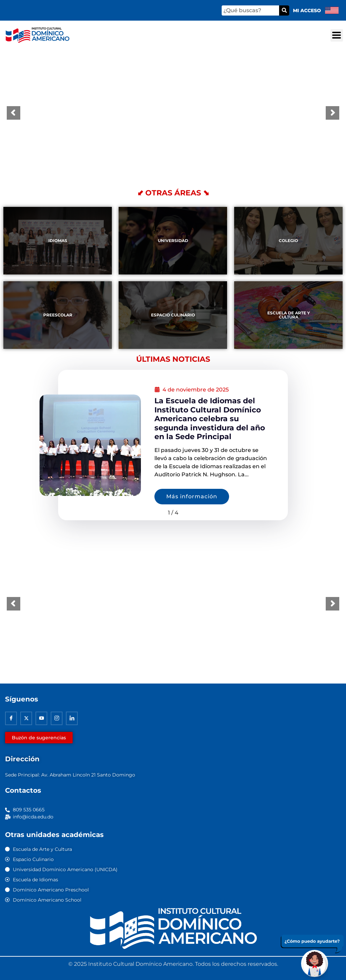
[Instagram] (57, 718)
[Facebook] (11, 718)
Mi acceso (307, 10)
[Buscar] (284, 10)
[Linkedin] (72, 718)
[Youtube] (41, 718)
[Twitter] (26, 718)
